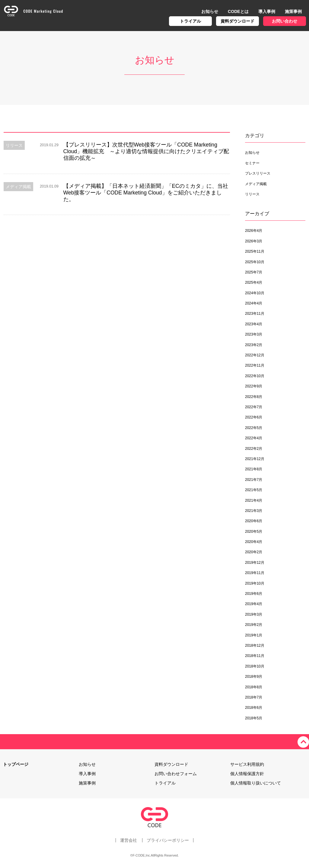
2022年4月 (254, 438)
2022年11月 (255, 365)
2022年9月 (254, 386)
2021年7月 (254, 480)
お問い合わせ (285, 21)
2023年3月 (254, 334)
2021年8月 (254, 469)
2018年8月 (254, 687)
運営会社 (128, 840)
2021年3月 (254, 511)
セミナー (252, 163)
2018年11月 (255, 656)
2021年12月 (255, 459)
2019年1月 (254, 635)
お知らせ (210, 11)
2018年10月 (255, 666)
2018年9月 (254, 677)
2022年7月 (254, 407)
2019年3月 (254, 614)
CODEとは (238, 11)
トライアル (190, 21)
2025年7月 (254, 272)
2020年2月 (254, 552)
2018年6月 (254, 708)
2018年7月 (254, 697)
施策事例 (293, 11)
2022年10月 (255, 376)
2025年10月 (255, 262)
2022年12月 (255, 355)
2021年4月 (254, 500)
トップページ (16, 764)
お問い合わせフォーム (176, 774)
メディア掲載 (256, 184)
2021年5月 (254, 490)
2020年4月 (254, 542)
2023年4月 (254, 324)
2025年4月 (254, 282)
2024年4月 (254, 303)
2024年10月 (255, 293)
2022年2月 (254, 449)
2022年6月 (254, 417)
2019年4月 (254, 604)
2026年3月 (254, 241)
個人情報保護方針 (247, 774)
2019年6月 (254, 594)
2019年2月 (254, 625)
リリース (252, 194)
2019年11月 (255, 573)
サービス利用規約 (247, 764)
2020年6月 (254, 521)
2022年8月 (254, 397)
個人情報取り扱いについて (256, 783)
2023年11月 (255, 314)
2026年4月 (254, 231)
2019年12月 (255, 563)
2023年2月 (254, 345)
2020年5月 (254, 532)
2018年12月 (255, 645)
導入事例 (267, 11)
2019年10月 (255, 583)
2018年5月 (254, 718)
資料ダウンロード (237, 21)
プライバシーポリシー (168, 840)
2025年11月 (255, 251)
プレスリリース (258, 173)
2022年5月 (254, 428)
